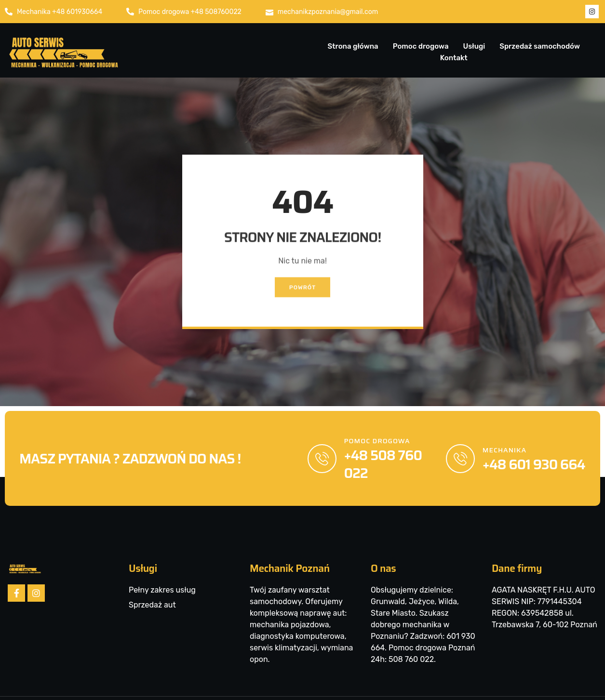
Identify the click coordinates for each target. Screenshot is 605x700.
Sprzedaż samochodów (540, 46)
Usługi (474, 46)
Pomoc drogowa (421, 46)
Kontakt (454, 58)
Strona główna (353, 46)
